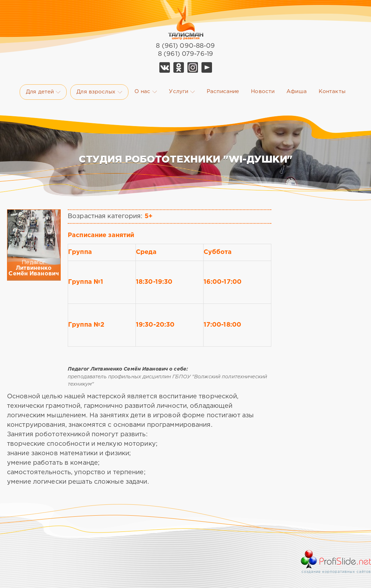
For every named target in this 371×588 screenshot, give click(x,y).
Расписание (223, 92)
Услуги (182, 92)
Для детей (43, 92)
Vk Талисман (165, 67)
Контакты (332, 92)
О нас (146, 92)
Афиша (297, 92)
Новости (263, 92)
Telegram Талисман (193, 67)
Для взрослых (99, 92)
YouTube (207, 67)
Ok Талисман (179, 67)
